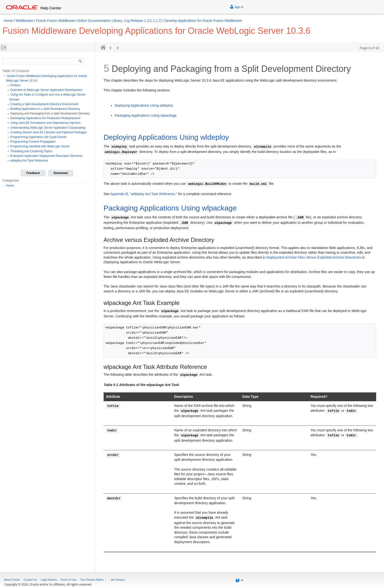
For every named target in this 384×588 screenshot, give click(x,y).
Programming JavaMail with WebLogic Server (40, 146)
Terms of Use (68, 580)
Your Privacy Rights (92, 580)
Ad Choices (118, 580)
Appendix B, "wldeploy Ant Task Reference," (144, 194)
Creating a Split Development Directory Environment (44, 104)
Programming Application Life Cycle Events (38, 137)
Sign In (237, 6)
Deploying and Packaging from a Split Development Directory (50, 113)
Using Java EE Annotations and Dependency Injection (45, 123)
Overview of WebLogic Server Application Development (46, 90)
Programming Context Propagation (33, 142)
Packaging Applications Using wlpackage (146, 115)
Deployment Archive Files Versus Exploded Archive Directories (314, 257)
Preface (15, 85)
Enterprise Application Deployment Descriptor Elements (46, 156)
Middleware (24, 21)
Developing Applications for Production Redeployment (45, 118)
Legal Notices (49, 580)
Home (8, 21)
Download (61, 173)
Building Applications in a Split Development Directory (45, 109)
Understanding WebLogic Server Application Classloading (48, 128)
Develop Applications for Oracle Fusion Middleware (203, 21)
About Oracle (12, 580)
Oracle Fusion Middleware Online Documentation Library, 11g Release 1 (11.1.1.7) (99, 21)
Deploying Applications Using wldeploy (144, 105)
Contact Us (30, 580)
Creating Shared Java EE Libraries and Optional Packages (48, 132)
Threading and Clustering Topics (31, 151)
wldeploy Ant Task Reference (29, 161)
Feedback (33, 173)
